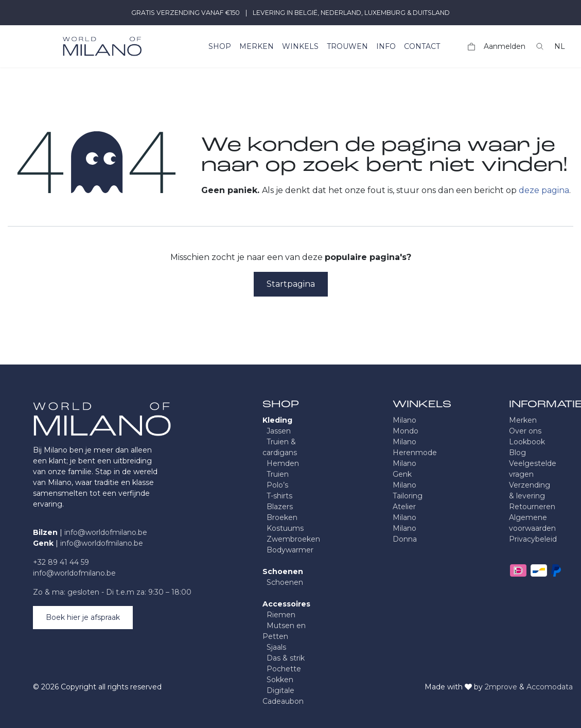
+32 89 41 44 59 (61, 562)
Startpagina (291, 284)
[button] (540, 46)
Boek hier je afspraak (83, 617)
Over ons (525, 431)
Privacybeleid (533, 539)
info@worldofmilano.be (106, 532)
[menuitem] (220, 47)
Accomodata (550, 687)
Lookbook (527, 442)
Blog (517, 453)
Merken (523, 420)
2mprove (501, 687)
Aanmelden (505, 46)
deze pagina (544, 190)
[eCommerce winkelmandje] (471, 47)
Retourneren (532, 507)
